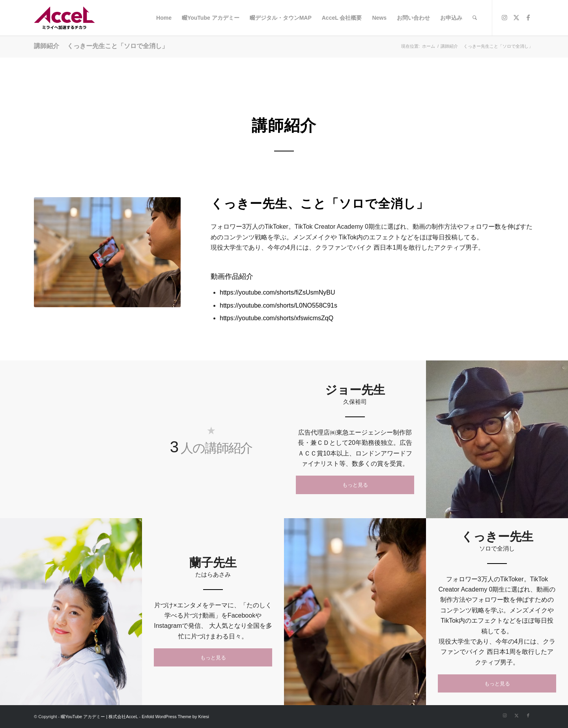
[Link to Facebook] (528, 17)
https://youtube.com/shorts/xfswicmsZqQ (277, 318)
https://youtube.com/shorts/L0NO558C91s (278, 305)
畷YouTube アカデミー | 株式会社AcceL (99, 717)
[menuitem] (164, 18)
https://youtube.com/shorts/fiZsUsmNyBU (277, 292)
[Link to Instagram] (504, 17)
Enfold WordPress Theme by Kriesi (175, 717)
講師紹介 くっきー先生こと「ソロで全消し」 (101, 46)
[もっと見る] (355, 485)
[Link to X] (516, 17)
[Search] (475, 18)
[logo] (66, 18)
